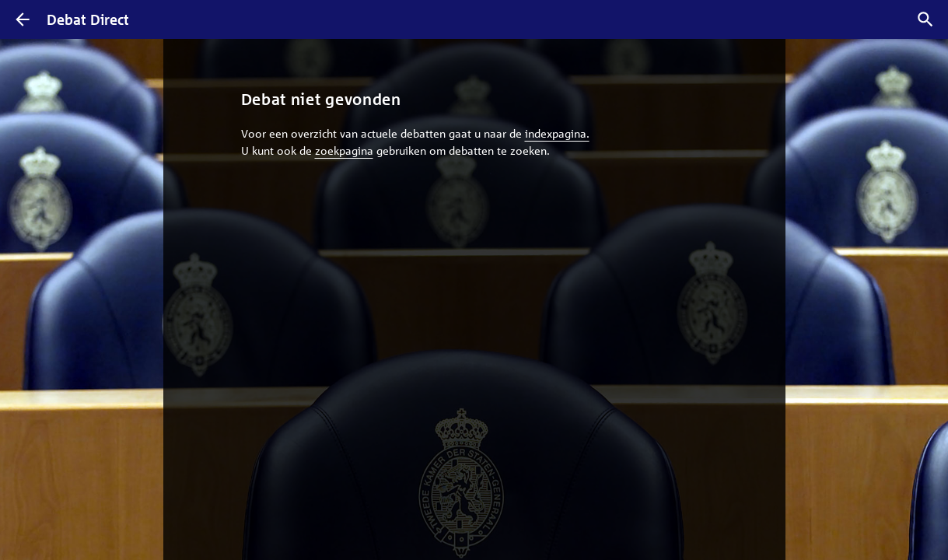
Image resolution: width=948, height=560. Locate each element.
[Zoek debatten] (925, 19)
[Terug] (23, 19)
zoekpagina (344, 150)
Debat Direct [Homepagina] (88, 19)
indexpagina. (557, 133)
